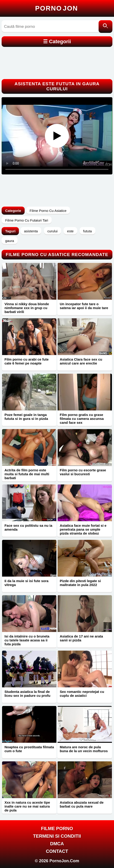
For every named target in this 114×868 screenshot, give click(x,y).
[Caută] (105, 27)
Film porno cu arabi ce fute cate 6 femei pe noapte (26, 361)
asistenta (31, 231)
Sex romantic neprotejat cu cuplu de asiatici (82, 694)
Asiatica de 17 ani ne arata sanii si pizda (81, 638)
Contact (57, 851)
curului (53, 231)
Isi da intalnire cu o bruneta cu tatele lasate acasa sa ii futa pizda (27, 640)
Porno (57, 8)
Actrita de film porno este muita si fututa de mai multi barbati (27, 474)
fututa (88, 231)
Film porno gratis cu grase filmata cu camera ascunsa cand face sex (82, 419)
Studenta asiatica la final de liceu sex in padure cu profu (27, 694)
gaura (9, 241)
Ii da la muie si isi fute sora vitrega (26, 583)
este (70, 231)
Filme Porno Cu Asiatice (48, 211)
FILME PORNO (57, 828)
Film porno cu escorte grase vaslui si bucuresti (83, 472)
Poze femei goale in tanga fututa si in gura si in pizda (26, 417)
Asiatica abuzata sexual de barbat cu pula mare (82, 804)
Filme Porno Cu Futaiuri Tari (26, 220)
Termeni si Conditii (57, 836)
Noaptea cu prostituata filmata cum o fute (29, 749)
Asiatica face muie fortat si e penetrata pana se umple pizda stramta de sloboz (83, 529)
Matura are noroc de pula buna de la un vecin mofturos (84, 749)
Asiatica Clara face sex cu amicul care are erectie (81, 361)
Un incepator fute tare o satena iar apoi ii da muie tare (84, 306)
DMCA (57, 844)
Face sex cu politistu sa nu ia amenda (28, 527)
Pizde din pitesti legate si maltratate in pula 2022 (80, 583)
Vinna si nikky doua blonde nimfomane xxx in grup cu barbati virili (27, 308)
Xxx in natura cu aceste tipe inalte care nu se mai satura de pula (27, 806)
